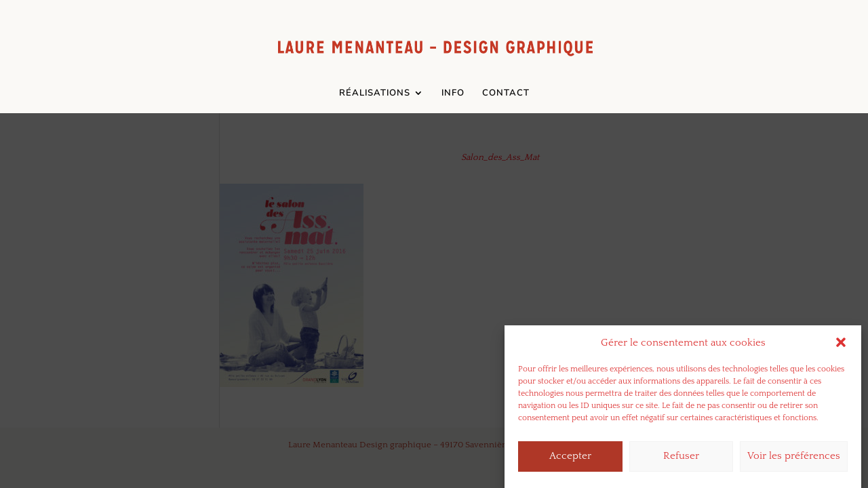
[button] (841, 346)
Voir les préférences (794, 459)
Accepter (570, 459)
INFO (453, 94)
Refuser (681, 459)
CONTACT (506, 94)
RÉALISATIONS (375, 94)
